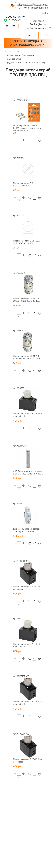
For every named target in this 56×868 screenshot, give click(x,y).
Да (47, 35)
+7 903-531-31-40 (14, 17)
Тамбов (45, 13)
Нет (30, 35)
